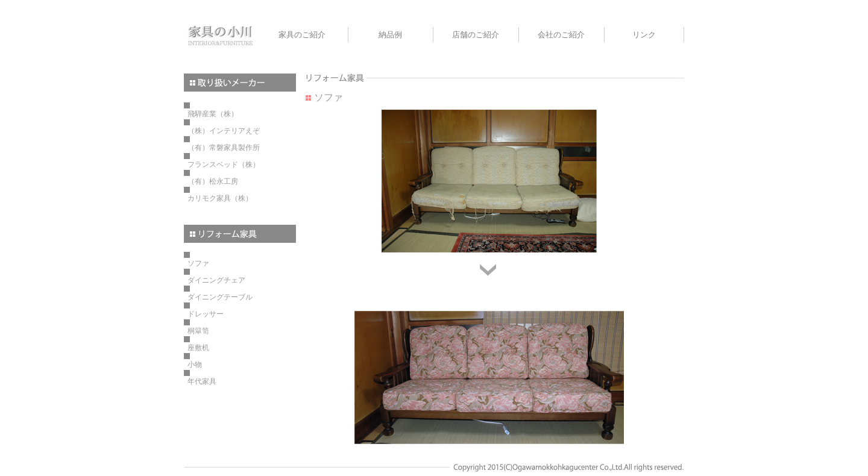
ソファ (198, 263)
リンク (644, 35)
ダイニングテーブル (220, 297)
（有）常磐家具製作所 (224, 148)
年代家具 (202, 381)
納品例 (390, 35)
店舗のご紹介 (476, 35)
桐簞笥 (198, 331)
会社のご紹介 (561, 35)
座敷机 (198, 348)
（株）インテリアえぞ (224, 131)
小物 (195, 365)
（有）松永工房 (213, 181)
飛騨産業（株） (213, 114)
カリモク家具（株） (220, 198)
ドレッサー (206, 314)
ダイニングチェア (216, 280)
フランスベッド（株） (224, 164)
